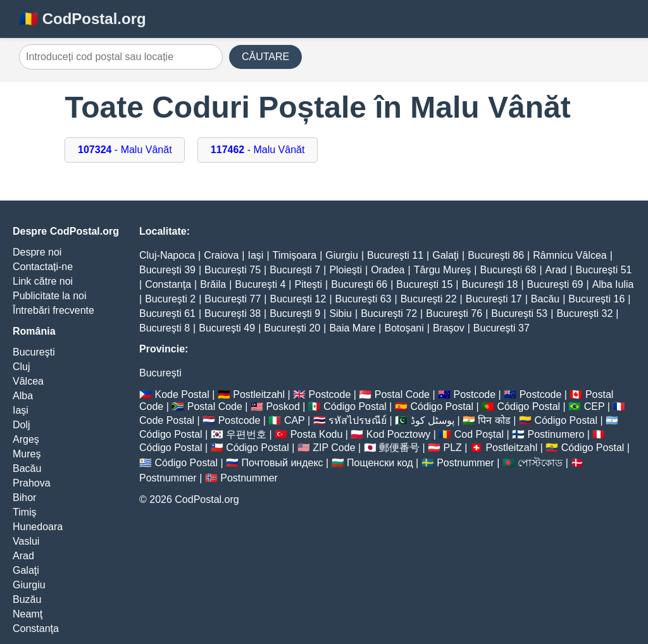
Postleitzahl (259, 394)
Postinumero (556, 434)
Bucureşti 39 (167, 270)
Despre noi (37, 252)
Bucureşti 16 (596, 299)
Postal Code (402, 394)
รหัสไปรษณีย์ (358, 420)
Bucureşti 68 (508, 270)
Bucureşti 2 (170, 299)
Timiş (25, 512)
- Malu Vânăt (125, 150)
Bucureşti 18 (489, 284)
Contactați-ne (43, 267)
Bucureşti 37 (502, 328)
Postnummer (465, 463)
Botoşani (404, 328)
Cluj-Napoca (167, 255)
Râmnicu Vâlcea (570, 255)
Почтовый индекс (283, 463)
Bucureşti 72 (389, 313)
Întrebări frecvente (53, 310)
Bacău (27, 468)
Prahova (32, 483)
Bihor (24, 498)
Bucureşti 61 (167, 313)
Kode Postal (182, 394)
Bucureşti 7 (295, 270)
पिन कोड (494, 420)
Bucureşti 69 (555, 284)
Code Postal (167, 420)
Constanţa (36, 629)
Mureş (27, 454)
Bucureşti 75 (233, 270)
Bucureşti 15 (424, 284)
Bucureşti (34, 352)
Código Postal (355, 406)
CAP (295, 420)
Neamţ (28, 614)
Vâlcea (28, 381)
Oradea (388, 270)
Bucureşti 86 (496, 255)
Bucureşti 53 (519, 313)
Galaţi (26, 570)
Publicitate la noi (50, 296)
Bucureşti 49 (227, 328)
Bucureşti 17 (494, 299)
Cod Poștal (479, 434)
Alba (23, 396)
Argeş (26, 439)
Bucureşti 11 (395, 255)
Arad (23, 556)
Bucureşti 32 (584, 313)
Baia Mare (352, 328)
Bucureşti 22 (429, 299)
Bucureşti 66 (359, 284)
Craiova (221, 255)
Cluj (22, 367)
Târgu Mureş (443, 270)
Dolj (22, 425)
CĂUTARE (265, 57)
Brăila (213, 284)
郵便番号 (399, 448)
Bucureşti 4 (260, 284)
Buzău (27, 599)
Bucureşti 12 (298, 299)
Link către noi (43, 281)
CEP (595, 406)
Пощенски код (380, 463)
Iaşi (21, 410)
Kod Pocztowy (398, 434)
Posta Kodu (317, 434)
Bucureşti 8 (165, 328)
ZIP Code (334, 448)
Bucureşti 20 (292, 328)
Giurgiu (29, 585)
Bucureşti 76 (454, 313)
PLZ (453, 448)
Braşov (449, 328)
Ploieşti (346, 270)
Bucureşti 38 (233, 313)
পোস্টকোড (540, 463)
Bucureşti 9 (295, 313)
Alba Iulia (613, 284)
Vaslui (26, 541)
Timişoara (295, 255)
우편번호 (246, 434)
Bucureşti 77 (233, 299)
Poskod (283, 406)
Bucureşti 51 (604, 270)
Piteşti (309, 284)
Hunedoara (38, 527)
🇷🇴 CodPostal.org (83, 19)
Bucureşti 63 (364, 299)
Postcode (330, 394)
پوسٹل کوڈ (433, 420)
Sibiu (340, 313)
